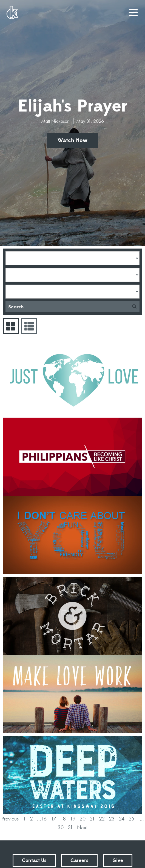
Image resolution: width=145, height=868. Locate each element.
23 (112, 819)
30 (61, 827)
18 (63, 819)
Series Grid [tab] (10, 326)
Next (82, 827)
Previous (10, 819)
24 (122, 819)
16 (44, 819)
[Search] (67, 307)
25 (131, 819)
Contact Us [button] (34, 860)
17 (53, 819)
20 (83, 819)
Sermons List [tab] (28, 326)
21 (92, 819)
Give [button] (118, 860)
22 (102, 819)
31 (70, 827)
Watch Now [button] (72, 141)
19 (73, 819)
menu (134, 10)
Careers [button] (79, 860)
